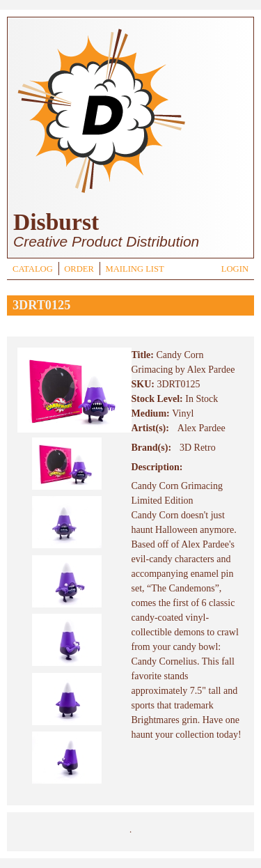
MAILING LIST (134, 269)
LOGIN (235, 269)
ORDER (79, 269)
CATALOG (33, 269)
